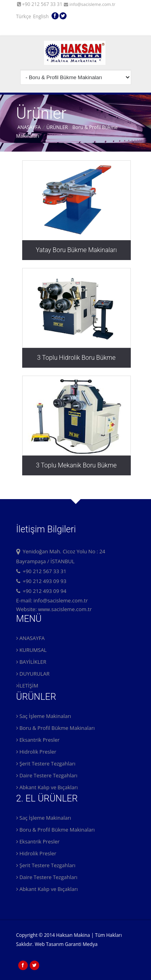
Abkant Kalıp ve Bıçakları (47, 787)
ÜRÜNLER (57, 127)
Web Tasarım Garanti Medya (66, 944)
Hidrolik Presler (36, 752)
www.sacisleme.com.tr (65, 609)
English (41, 14)
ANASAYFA (29, 127)
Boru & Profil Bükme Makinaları (56, 728)
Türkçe (24, 14)
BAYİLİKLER (31, 662)
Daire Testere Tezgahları (47, 775)
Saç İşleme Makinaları (44, 716)
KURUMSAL (32, 650)
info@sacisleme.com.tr (90, 4)
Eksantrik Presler (38, 740)
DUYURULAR (33, 674)
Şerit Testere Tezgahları (46, 763)
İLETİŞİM (27, 686)
